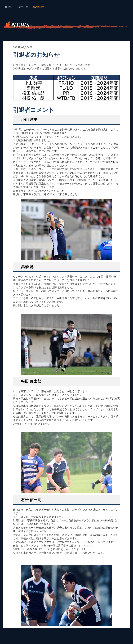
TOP (10, 7)
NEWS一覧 (23, 7)
